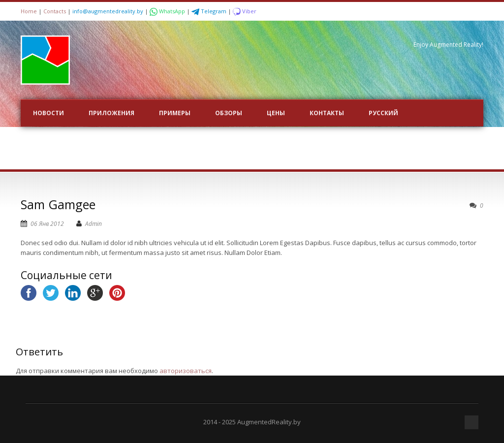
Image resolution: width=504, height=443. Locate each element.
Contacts (55, 11)
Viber (245, 11)
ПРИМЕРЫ (175, 113)
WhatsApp (168, 11)
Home (29, 11)
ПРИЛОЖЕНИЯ (111, 113)
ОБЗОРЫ (229, 113)
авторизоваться (186, 371)
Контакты (327, 113)
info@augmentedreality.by (108, 11)
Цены (276, 113)
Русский (383, 113)
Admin (94, 224)
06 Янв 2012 (47, 224)
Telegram (210, 11)
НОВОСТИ (48, 113)
